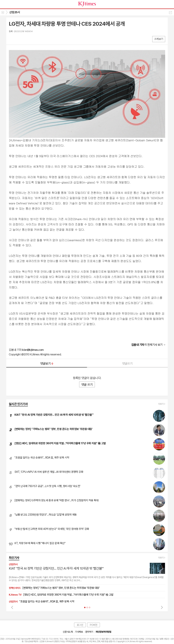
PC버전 (94, 625)
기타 (32, 39)
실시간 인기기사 (18, 404)
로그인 (80, 625)
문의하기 (89, 632)
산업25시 (15, 12)
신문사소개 (68, 632)
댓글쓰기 (127, 363)
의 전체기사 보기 (147, 345)
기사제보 (79, 632)
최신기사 (14, 558)
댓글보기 (47, 363)
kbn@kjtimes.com (33, 350)
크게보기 (159, 39)
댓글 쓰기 (87, 385)
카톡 (25, 39)
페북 (12, 39)
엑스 (19, 39)
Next (162, 607)
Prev (12, 607)
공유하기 (171, 12)
